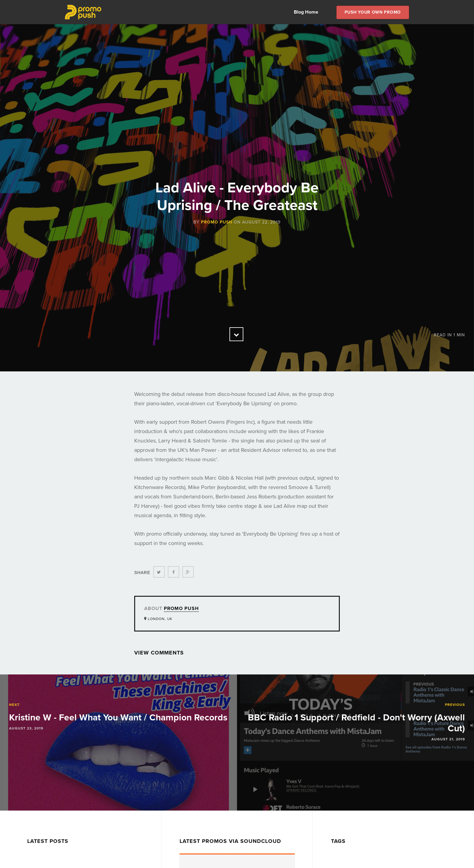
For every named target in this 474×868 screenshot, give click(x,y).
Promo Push (217, 222)
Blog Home (306, 12)
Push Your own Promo (373, 12)
